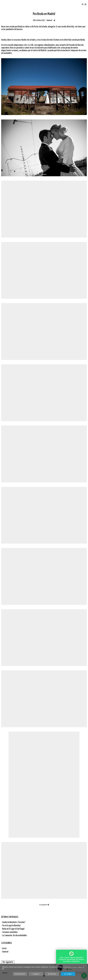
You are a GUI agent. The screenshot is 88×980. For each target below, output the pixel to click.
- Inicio (4, 948)
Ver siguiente (8, 962)
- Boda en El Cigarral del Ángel (13, 929)
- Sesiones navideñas (9, 932)
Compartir (44, 905)
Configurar (36, 974)
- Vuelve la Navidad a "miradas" (13, 922)
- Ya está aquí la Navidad (11, 926)
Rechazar (52, 974)
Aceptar (68, 974)
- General (5, 952)
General (49, 20)
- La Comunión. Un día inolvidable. (14, 936)
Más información (20, 974)
